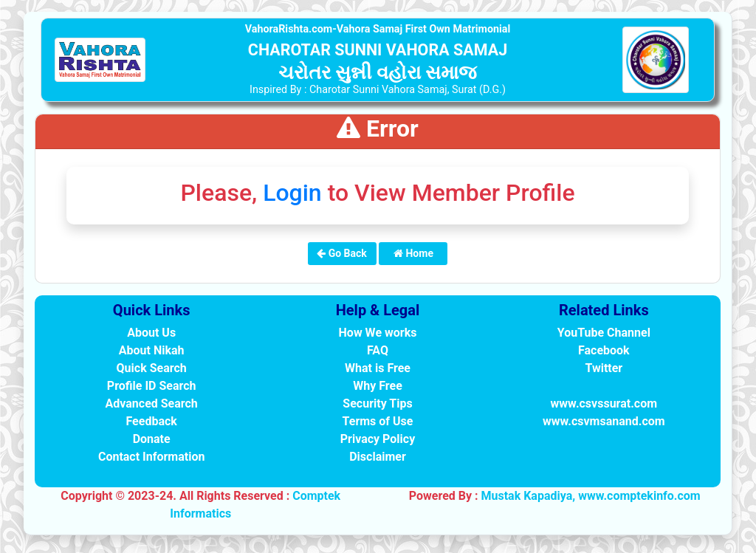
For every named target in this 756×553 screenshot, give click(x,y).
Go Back (342, 253)
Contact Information (152, 457)
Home (413, 253)
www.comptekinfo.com (639, 496)
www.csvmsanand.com (604, 421)
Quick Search (152, 368)
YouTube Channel (604, 333)
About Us (151, 333)
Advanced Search (152, 403)
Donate (152, 439)
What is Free (378, 368)
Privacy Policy (378, 439)
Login (292, 193)
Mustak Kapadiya (526, 496)
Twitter (604, 368)
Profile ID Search (152, 386)
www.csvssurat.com (604, 403)
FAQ (378, 350)
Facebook (604, 350)
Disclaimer (378, 457)
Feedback (151, 421)
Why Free (378, 386)
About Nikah (152, 350)
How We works (378, 333)
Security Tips (377, 403)
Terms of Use (378, 421)
